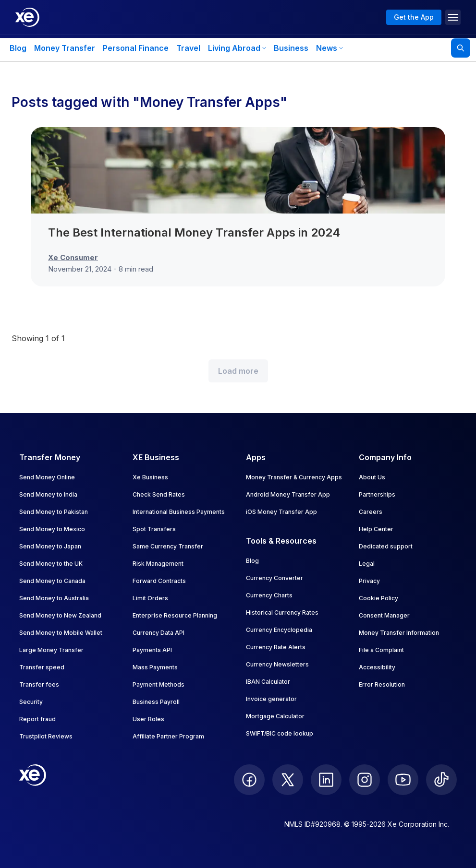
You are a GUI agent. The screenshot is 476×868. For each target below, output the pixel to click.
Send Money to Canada (52, 581)
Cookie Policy (378, 598)
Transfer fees (39, 684)
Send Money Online (47, 477)
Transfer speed (42, 667)
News (330, 48)
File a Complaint (381, 650)
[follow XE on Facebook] (249, 780)
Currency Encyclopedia (279, 630)
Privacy (369, 581)
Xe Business (150, 477)
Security (31, 702)
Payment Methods (159, 684)
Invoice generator (271, 699)
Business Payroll (156, 702)
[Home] (27, 17)
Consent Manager (384, 615)
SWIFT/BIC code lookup (280, 733)
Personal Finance (136, 48)
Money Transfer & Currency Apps (294, 477)
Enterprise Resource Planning (175, 615)
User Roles (148, 719)
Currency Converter (275, 578)
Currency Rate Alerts (276, 647)
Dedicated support (386, 546)
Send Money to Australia (54, 598)
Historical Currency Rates (282, 612)
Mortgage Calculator (275, 716)
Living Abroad (237, 48)
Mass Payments (155, 667)
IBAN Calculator (268, 682)
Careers (371, 512)
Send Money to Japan (50, 546)
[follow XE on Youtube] (403, 780)
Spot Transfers (154, 529)
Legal (367, 564)
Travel (188, 48)
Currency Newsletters (277, 664)
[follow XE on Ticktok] (441, 780)
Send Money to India (48, 494)
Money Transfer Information (399, 633)
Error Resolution (382, 684)
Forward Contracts (159, 581)
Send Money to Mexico (52, 529)
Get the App (414, 17)
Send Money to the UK (51, 564)
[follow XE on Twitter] (288, 780)
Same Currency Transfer (168, 546)
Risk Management (158, 564)
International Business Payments (179, 512)
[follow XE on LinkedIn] (326, 780)
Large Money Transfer (51, 650)
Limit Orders (150, 598)
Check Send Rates (159, 494)
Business (291, 48)
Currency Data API (159, 633)
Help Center (376, 529)
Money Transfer (65, 48)
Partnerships (377, 494)
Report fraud (37, 719)
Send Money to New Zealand (60, 615)
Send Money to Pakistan (54, 512)
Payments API (152, 650)
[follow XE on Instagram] (365, 780)
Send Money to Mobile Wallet (61, 633)
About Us (372, 477)
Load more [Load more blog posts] (238, 371)
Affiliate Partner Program (168, 736)
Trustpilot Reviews (46, 736)
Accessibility (377, 667)
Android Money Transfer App (288, 494)
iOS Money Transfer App (281, 512)
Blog (18, 48)
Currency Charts (269, 595)
